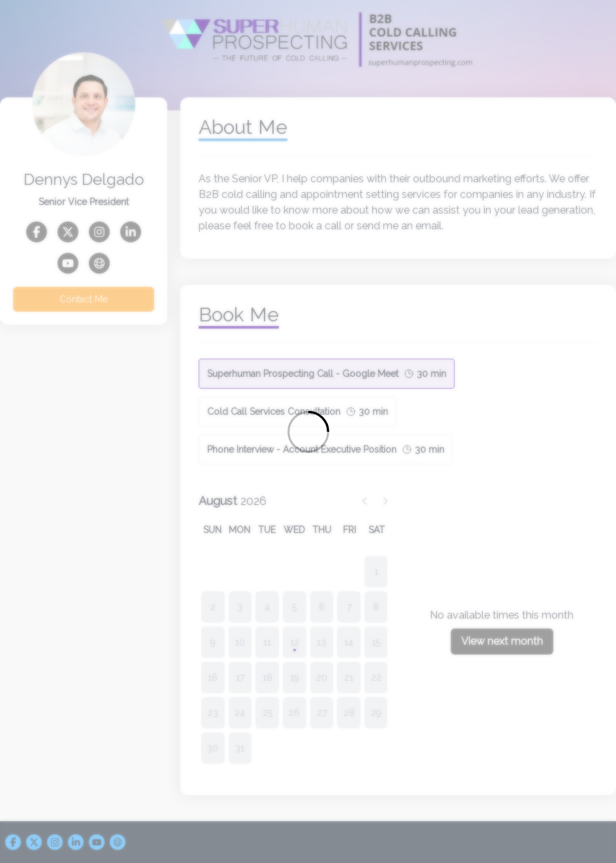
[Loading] (308, 431)
